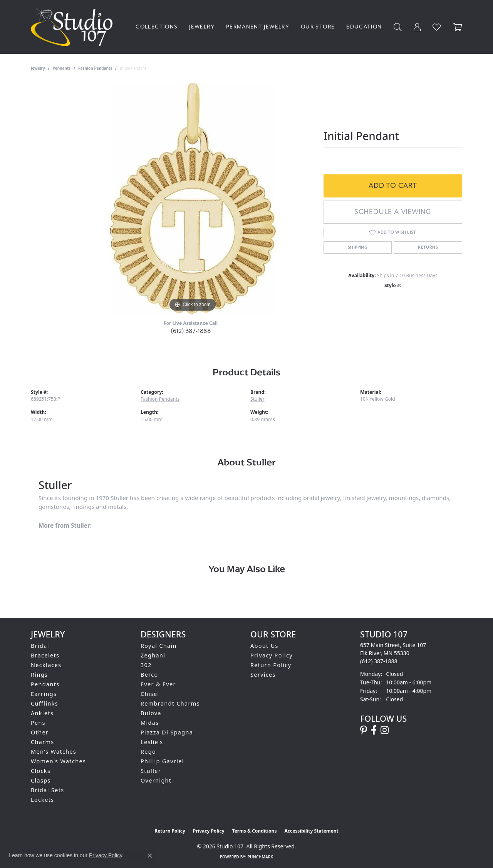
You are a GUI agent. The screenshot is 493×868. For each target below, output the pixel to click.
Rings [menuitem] (39, 675)
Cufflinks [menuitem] (44, 703)
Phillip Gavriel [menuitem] (162, 761)
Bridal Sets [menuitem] (47, 790)
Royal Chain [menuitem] (159, 646)
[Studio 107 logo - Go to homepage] (74, 27)
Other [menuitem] (40, 732)
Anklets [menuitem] (42, 713)
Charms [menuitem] (43, 742)
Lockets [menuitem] (43, 800)
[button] (398, 27)
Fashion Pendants (95, 68)
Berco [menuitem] (149, 675)
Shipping (358, 248)
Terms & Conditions (255, 831)
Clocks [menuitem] (41, 771)
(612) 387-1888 (191, 331)
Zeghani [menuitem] (153, 655)
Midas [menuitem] (150, 723)
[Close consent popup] (150, 856)
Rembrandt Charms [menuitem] (170, 703)
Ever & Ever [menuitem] (158, 684)
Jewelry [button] (202, 27)
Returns (428, 248)
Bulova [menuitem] (151, 713)
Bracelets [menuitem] (45, 655)
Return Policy (271, 665)
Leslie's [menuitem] (152, 742)
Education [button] (364, 27)
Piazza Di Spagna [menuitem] (167, 732)
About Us (264, 646)
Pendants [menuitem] (45, 684)
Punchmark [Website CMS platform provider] (261, 857)
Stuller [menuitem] (151, 771)
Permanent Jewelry (258, 27)
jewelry (38, 68)
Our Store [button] (318, 27)
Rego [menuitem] (148, 752)
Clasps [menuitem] (41, 780)
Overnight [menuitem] (156, 780)
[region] (193, 198)
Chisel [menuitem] (150, 694)
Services (263, 675)
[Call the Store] (379, 661)
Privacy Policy (272, 655)
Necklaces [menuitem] (46, 665)
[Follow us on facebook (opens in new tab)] (374, 730)
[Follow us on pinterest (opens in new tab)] (364, 730)
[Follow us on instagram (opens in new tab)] (385, 730)
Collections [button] (157, 27)
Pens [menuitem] (38, 723)
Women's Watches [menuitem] (58, 761)
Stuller (257, 399)
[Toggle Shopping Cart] (458, 27)
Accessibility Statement (311, 831)
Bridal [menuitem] (40, 646)
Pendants (62, 68)
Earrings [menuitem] (44, 694)
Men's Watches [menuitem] (54, 752)
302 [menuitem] (146, 665)
